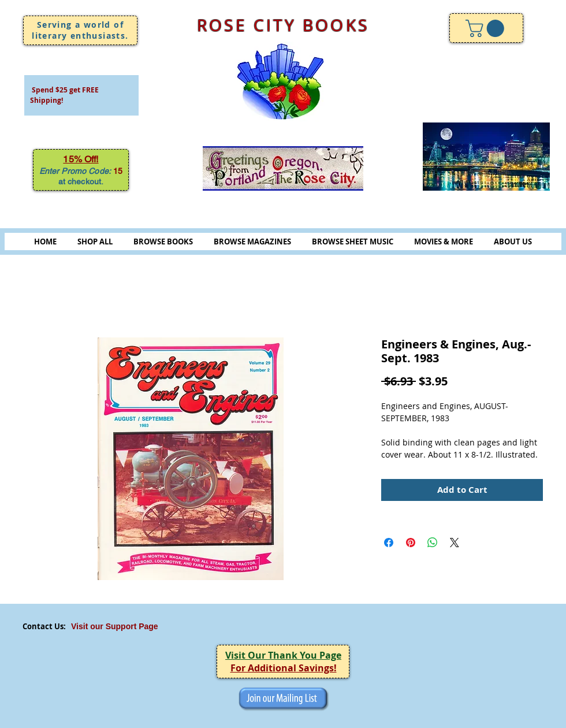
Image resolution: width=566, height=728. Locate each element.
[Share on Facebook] (389, 543)
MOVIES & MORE (444, 242)
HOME (45, 242)
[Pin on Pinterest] (411, 543)
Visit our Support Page (115, 626)
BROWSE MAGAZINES (252, 242)
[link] (487, 28)
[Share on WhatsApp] (433, 543)
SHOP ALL (95, 242)
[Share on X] (455, 543)
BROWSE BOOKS (163, 242)
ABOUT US (513, 242)
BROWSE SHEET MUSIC (353, 242)
